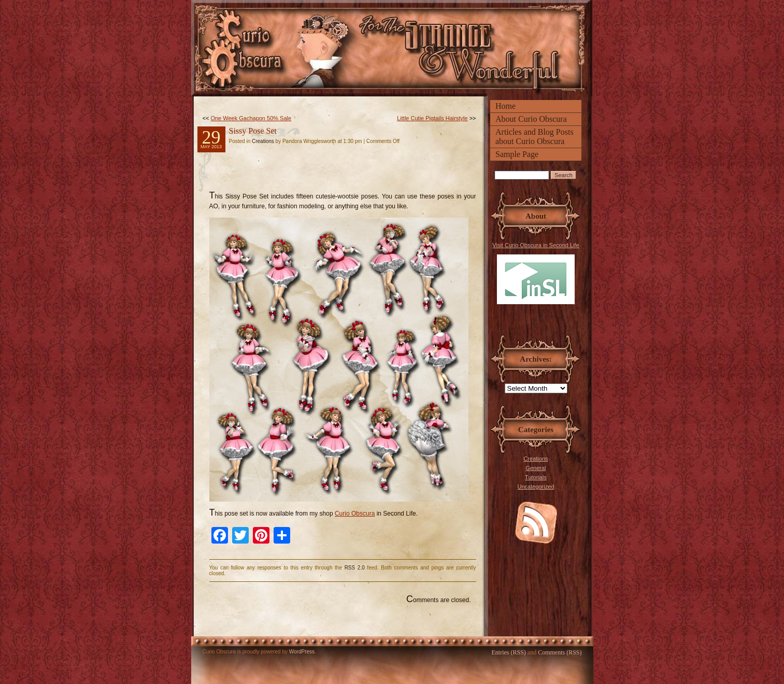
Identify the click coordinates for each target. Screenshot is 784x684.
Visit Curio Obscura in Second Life (536, 273)
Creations (536, 459)
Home (505, 106)
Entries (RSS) (508, 652)
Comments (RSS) (560, 652)
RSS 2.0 (355, 568)
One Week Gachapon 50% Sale (251, 118)
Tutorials (536, 477)
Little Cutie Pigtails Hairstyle (432, 118)
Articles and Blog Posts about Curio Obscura (534, 137)
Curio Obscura (355, 514)
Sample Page (517, 154)
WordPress (302, 652)
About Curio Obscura (531, 119)
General (536, 468)
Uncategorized (536, 487)
